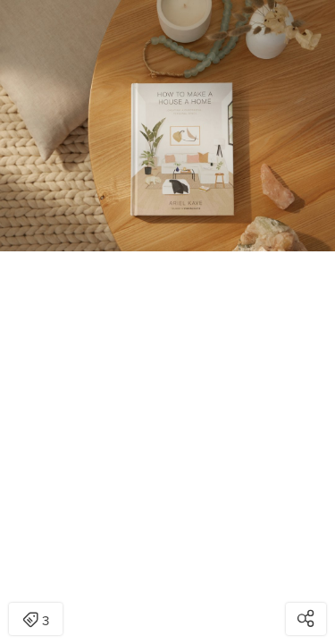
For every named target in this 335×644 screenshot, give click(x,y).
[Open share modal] (306, 619)
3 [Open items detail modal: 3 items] (36, 621)
